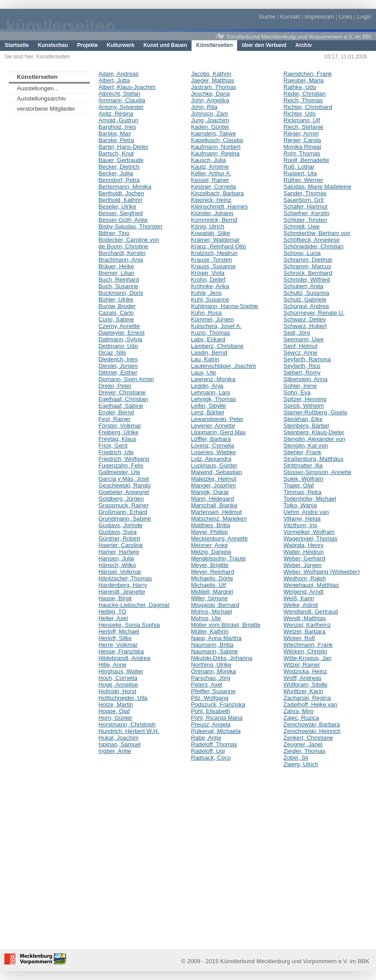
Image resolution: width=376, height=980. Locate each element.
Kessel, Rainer (210, 180)
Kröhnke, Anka (210, 286)
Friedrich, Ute (116, 452)
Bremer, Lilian (117, 273)
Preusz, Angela (211, 724)
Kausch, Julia (209, 160)
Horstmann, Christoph (127, 724)
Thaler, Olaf (299, 485)
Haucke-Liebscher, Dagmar (134, 605)
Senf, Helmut (301, 346)
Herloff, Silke (115, 638)
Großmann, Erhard (123, 512)
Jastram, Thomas (214, 87)
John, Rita (204, 107)
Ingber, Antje (115, 751)
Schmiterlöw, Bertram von (317, 233)
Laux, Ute (204, 372)
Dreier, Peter (115, 386)
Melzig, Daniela (211, 552)
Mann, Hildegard (213, 499)
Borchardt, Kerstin (122, 253)
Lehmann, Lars (211, 392)
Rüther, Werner (303, 180)
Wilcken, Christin (305, 651)
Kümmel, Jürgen (213, 319)
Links (346, 17)
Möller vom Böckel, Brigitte (226, 625)
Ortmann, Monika (214, 671)
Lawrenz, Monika (213, 379)
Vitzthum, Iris (301, 525)
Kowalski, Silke (211, 233)
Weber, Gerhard (304, 558)
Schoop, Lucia (302, 253)
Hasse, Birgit (115, 598)
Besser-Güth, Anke (123, 220)
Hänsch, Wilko (117, 565)
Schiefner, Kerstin (307, 213)
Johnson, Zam (210, 114)
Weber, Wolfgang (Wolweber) (322, 572)
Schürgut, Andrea (306, 306)
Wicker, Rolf (299, 638)
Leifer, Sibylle (209, 406)
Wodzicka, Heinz (305, 671)
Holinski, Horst (118, 691)
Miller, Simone (209, 598)
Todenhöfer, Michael (310, 499)
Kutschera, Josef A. (216, 326)
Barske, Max (115, 133)
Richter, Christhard (308, 107)
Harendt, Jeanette (122, 592)
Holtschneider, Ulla (123, 698)
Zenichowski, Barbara (312, 724)
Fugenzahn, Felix (121, 465)
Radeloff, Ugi (208, 751)
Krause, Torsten (212, 260)
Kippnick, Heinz (211, 200)
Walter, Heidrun (304, 552)
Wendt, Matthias (305, 618)
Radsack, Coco (211, 758)
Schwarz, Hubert (305, 326)
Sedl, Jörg (297, 333)
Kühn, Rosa (206, 313)
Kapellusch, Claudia (217, 140)
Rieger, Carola (302, 140)
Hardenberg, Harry (123, 585)
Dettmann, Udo (118, 346)
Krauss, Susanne (213, 266)
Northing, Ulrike (211, 665)
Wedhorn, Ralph (305, 578)
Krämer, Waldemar (215, 240)
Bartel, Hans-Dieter (124, 147)
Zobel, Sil (296, 758)
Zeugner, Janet (303, 744)
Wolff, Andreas (303, 678)
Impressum (319, 17)
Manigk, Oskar (210, 492)
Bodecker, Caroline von (129, 240)
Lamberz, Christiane (217, 346)
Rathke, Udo (300, 87)
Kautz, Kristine (210, 167)
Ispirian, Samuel (120, 744)
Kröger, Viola (208, 273)
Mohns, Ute (206, 618)
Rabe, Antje (206, 738)
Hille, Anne (113, 665)
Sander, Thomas (305, 193)
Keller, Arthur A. (211, 173)
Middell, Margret (212, 592)
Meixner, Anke (209, 545)
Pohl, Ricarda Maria (217, 718)
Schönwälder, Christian (314, 246)
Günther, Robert (120, 538)
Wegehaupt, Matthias (311, 585)
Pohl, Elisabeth (211, 711)
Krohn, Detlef (208, 280)
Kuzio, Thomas (211, 333)
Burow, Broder (117, 306)
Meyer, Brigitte (210, 565)
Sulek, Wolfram (303, 479)
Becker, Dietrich (119, 167)
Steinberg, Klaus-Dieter (314, 432)
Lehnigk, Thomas (214, 399)
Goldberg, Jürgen (121, 499)
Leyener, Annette (213, 426)
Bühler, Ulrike (116, 299)
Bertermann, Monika (125, 187)
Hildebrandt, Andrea (125, 658)
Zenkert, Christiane (308, 738)
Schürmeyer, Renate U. (314, 313)
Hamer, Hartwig (119, 552)
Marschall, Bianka (214, 505)
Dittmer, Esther (118, 372)
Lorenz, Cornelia (213, 446)
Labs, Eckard (208, 339)
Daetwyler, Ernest (122, 333)
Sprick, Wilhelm (304, 406)
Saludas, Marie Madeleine (318, 187)
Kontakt (290, 17)
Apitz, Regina (116, 114)
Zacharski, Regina (307, 698)
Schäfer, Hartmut (306, 206)
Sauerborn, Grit (304, 200)
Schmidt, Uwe (302, 226)
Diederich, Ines (118, 359)
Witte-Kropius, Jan (308, 658)
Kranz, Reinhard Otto (219, 246)
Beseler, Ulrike (118, 206)
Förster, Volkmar (120, 426)
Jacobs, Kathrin (211, 74)
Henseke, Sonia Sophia (129, 625)
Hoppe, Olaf (114, 711)
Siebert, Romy (302, 372)
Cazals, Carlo (116, 313)
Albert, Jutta (114, 80)
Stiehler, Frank (303, 452)
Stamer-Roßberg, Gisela (315, 412)
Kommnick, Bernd (214, 220)
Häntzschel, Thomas (125, 578)
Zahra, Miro (299, 711)
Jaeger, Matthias (213, 80)
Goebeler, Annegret (124, 492)
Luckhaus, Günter (214, 465)
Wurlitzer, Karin (303, 691)
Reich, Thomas (303, 100)
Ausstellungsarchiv (41, 98)
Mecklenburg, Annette (219, 538)
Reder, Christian (305, 94)
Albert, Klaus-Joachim (127, 87)
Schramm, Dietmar (308, 260)
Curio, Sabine (116, 319)
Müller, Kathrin (210, 631)
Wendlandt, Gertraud (311, 612)
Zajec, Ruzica (301, 718)
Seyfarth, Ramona (307, 359)
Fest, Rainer (115, 419)
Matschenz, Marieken (219, 519)
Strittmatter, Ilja (303, 465)
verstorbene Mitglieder (46, 109)
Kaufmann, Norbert (216, 147)
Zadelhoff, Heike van (311, 704)
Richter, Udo (300, 114)
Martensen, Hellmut (217, 512)
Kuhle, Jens (206, 293)
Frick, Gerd (113, 446)
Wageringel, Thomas (311, 538)
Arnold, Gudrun (119, 120)
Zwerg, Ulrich (301, 764)
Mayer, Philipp (209, 532)
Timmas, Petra (303, 492)
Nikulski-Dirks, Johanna (222, 658)
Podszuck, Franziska (218, 704)
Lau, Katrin (205, 359)
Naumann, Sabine (215, 651)
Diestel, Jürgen (118, 366)
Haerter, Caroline (121, 545)
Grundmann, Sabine (125, 519)
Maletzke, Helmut (214, 479)
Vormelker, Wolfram (309, 532)
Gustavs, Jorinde (121, 525)
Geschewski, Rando (125, 485)
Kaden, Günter (210, 127)
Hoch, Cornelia (118, 678)
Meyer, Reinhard (213, 572)
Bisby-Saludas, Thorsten (130, 226)
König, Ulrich (208, 226)
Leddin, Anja (207, 386)
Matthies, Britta (211, 525)
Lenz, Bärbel (208, 412)
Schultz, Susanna (306, 293)
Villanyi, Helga (302, 519)
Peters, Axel (207, 685)
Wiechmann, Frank (308, 645)
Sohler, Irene (300, 386)
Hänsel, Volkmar (120, 572)
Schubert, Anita (303, 286)
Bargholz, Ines (117, 127)
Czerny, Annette (119, 326)
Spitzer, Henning (305, 399)
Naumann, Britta (212, 645)
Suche (267, 17)
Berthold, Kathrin (121, 200)
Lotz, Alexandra (211, 459)
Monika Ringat (302, 147)
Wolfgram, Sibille (305, 685)
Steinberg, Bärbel (306, 426)
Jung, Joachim (210, 120)
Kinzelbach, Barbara (218, 193)
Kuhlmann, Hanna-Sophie (225, 306)
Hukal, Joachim (119, 738)
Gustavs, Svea (118, 532)
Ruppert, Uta (300, 173)
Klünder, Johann (212, 213)
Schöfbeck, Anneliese (312, 240)
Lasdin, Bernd (209, 353)
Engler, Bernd (116, 412)
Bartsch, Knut (116, 153)
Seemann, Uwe (304, 339)
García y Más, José (124, 479)
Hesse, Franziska (121, 651)
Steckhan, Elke (303, 419)
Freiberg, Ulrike (119, 432)
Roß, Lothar (299, 167)
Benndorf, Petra (119, 180)
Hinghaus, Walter (121, 671)
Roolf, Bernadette (306, 160)
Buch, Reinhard (119, 280)
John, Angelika (210, 100)
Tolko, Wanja (300, 505)
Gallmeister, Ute (119, 472)
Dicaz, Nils (113, 353)
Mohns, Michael (212, 612)
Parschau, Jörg (211, 678)
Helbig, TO (113, 612)
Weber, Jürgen (303, 565)
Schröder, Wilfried (307, 280)
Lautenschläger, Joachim (224, 366)
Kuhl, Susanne (210, 299)
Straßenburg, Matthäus (314, 459)
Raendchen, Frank (308, 74)
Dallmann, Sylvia (121, 339)
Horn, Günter (116, 718)
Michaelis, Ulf (209, 585)
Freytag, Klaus (118, 439)
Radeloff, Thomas (214, 744)
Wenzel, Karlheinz (307, 625)
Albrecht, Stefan (120, 94)
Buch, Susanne (119, 286)
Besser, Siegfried (121, 213)
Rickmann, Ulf (302, 120)
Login (364, 17)
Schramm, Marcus (307, 266)
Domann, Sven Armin (127, 379)
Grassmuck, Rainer (124, 505)
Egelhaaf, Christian (123, 399)
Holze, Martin (116, 704)
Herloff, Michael (119, 631)
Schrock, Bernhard (308, 273)
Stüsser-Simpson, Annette (318, 472)
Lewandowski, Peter (217, 419)
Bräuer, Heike (116, 266)
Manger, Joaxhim (213, 485)
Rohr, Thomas (302, 153)
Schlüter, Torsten (305, 220)
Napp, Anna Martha (216, 638)
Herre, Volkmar (118, 645)
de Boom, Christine (124, 246)
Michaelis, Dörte (212, 578)
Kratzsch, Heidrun (215, 253)
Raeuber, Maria (304, 80)
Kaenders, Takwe (214, 133)
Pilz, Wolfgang (210, 698)
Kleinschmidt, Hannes (219, 206)
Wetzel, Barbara (305, 631)
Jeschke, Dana (211, 94)
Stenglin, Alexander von (315, 439)
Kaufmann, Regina (215, 153)
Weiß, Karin (299, 598)
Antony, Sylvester (121, 107)
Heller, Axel (113, 618)
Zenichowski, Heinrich (312, 731)
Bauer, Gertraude (121, 160)
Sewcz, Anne (301, 353)
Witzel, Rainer (302, 665)
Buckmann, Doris (121, 293)
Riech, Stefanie (303, 127)
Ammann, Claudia (122, 100)
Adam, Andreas (119, 74)
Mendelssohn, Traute (219, 558)
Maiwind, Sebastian (217, 472)
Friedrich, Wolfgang (124, 459)
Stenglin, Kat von (306, 446)
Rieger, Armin (301, 133)
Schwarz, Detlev (305, 319)
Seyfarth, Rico (302, 366)
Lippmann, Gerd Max (219, 432)
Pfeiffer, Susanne (213, 691)
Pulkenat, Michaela (216, 731)
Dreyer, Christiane (122, 392)
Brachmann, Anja (121, 260)
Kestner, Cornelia (214, 187)
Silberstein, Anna (306, 379)
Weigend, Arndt (304, 592)
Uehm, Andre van (306, 512)
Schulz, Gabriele (305, 299)
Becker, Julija (116, 173)
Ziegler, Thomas (305, 751)
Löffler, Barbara (211, 439)
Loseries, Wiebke (214, 452)
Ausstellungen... (38, 88)
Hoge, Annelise (118, 685)
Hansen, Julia (116, 558)
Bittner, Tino (114, 233)
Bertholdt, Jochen (121, 193)
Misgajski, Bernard (215, 605)
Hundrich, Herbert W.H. (129, 731)
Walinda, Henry (303, 545)
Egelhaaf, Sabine (121, 406)
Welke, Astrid (301, 605)
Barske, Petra (116, 140)
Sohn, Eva (297, 392)
